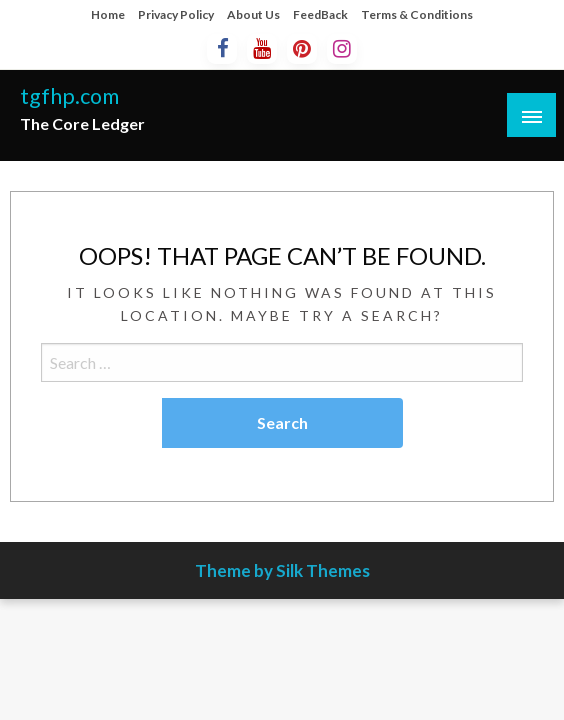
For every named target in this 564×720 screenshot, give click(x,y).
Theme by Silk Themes (282, 570)
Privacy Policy (176, 14)
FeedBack (320, 14)
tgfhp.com (69, 96)
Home (108, 14)
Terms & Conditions (417, 14)
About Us (253, 14)
